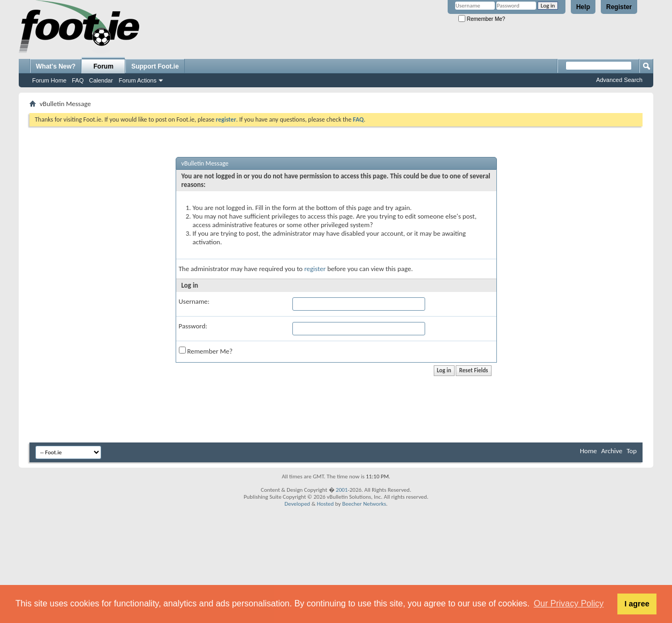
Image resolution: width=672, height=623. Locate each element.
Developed (297, 504)
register (315, 269)
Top (632, 451)
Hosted (326, 504)
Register (619, 7)
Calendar (101, 80)
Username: (194, 301)
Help (583, 7)
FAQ (78, 80)
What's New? (56, 66)
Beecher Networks (364, 504)
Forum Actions (138, 80)
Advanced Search (619, 80)
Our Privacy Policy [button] (569, 603)
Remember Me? (482, 19)
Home (588, 451)
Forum (104, 66)
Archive (612, 451)
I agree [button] (637, 604)
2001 (342, 490)
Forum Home (49, 80)
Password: (193, 326)
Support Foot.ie (155, 66)
